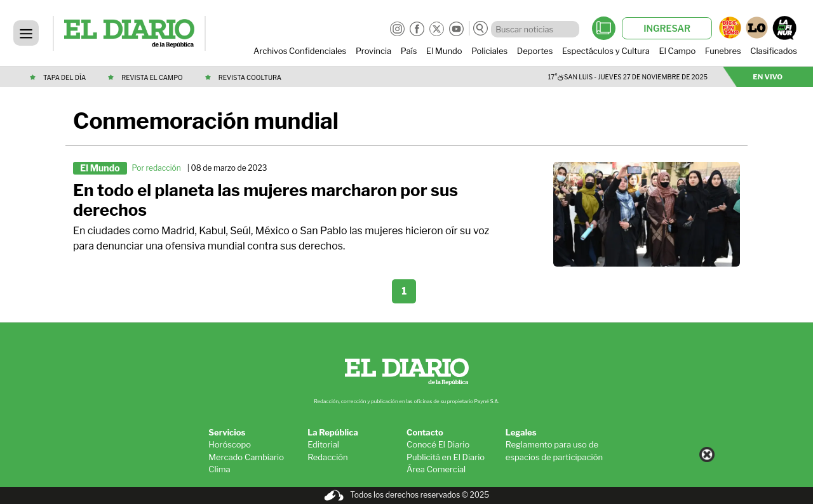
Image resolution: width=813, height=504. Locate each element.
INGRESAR (667, 28)
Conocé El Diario (438, 444)
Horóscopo (230, 444)
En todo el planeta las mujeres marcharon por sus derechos (265, 200)
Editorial (323, 444)
